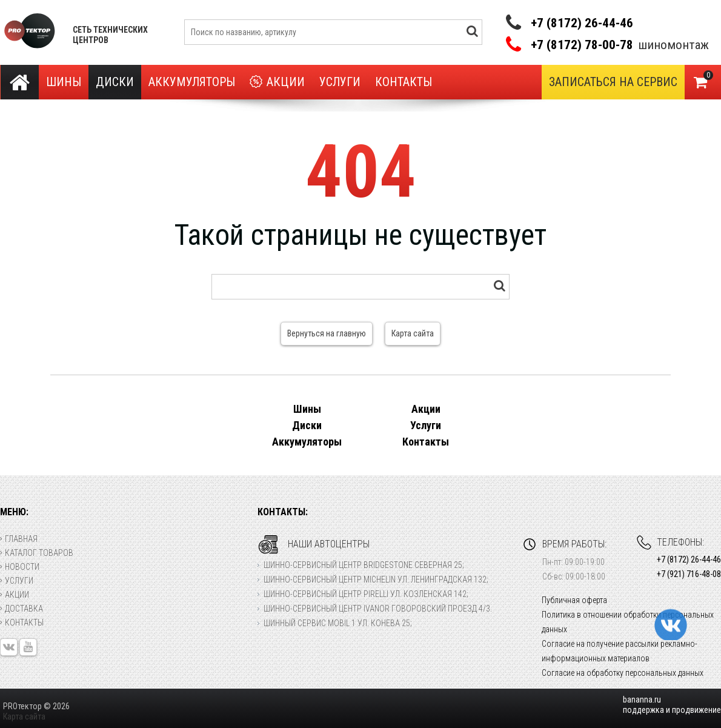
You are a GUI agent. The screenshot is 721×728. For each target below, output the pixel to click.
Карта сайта (413, 333)
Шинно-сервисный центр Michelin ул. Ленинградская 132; (376, 579)
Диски (115, 82)
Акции (277, 82)
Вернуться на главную (327, 333)
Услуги (340, 82)
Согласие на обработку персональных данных (623, 673)
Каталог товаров (37, 553)
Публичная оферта (574, 600)
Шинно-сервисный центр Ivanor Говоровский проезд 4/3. (378, 609)
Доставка (22, 609)
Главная (19, 539)
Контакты (404, 82)
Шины (64, 82)
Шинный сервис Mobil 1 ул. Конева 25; (338, 623)
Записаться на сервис (613, 82)
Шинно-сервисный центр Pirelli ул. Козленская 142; (366, 594)
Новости (20, 567)
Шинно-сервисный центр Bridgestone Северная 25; (364, 565)
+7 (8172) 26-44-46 (582, 23)
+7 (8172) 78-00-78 (582, 45)
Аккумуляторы (192, 82)
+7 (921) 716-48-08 (689, 574)
